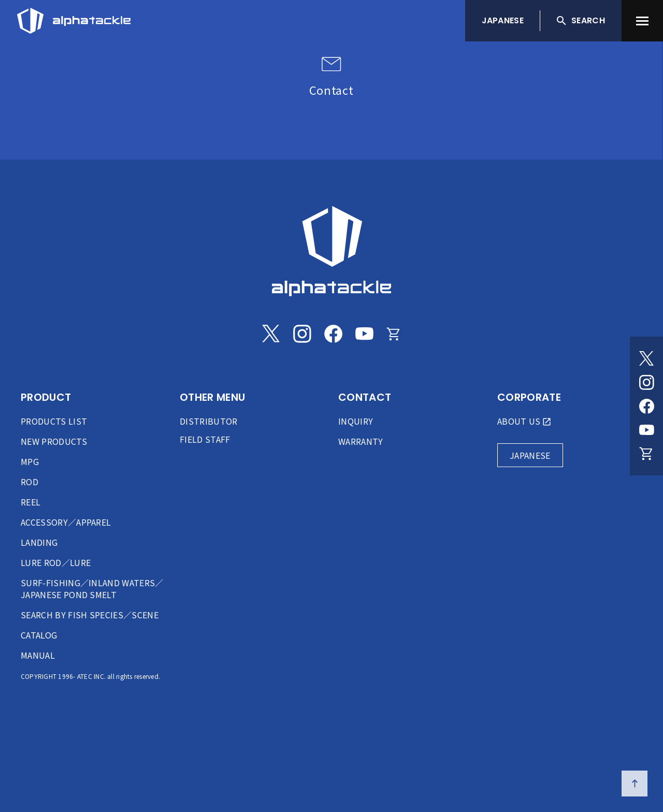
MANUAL (38, 655)
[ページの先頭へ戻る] (635, 784)
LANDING (39, 542)
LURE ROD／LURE (56, 562)
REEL (31, 502)
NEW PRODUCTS (54, 441)
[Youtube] (646, 430)
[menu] (642, 21)
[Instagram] (646, 382)
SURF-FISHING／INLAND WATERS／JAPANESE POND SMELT (92, 589)
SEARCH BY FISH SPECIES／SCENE (90, 615)
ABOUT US (519, 421)
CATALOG (39, 635)
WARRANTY (361, 441)
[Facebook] (646, 406)
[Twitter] (646, 358)
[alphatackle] (331, 251)
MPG (30, 461)
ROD (30, 482)
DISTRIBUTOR (209, 421)
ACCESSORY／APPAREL (66, 522)
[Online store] (646, 454)
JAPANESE (503, 20)
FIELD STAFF (205, 439)
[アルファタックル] (74, 18)
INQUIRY (356, 421)
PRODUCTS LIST (54, 421)
